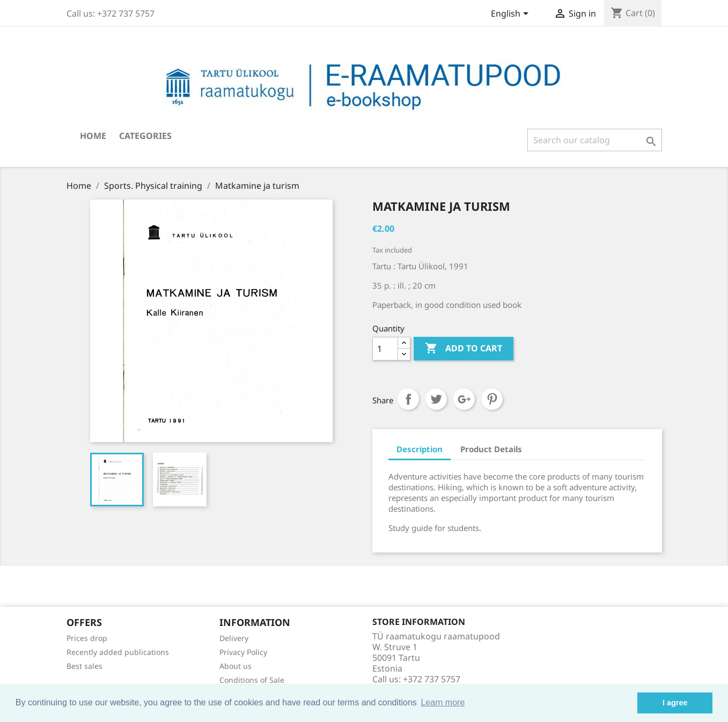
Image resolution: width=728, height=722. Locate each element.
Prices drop (87, 638)
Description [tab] (420, 449)
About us (236, 666)
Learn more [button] (443, 702)
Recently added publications (118, 652)
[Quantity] (385, 349)
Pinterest (492, 399)
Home (93, 136)
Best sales (84, 666)
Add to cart (464, 349)
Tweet (436, 399)
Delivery (234, 638)
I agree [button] (675, 703)
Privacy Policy (243, 652)
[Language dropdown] (512, 14)
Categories (145, 136)
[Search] (595, 140)
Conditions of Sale (252, 680)
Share (408, 399)
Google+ (464, 399)
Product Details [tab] (491, 449)
